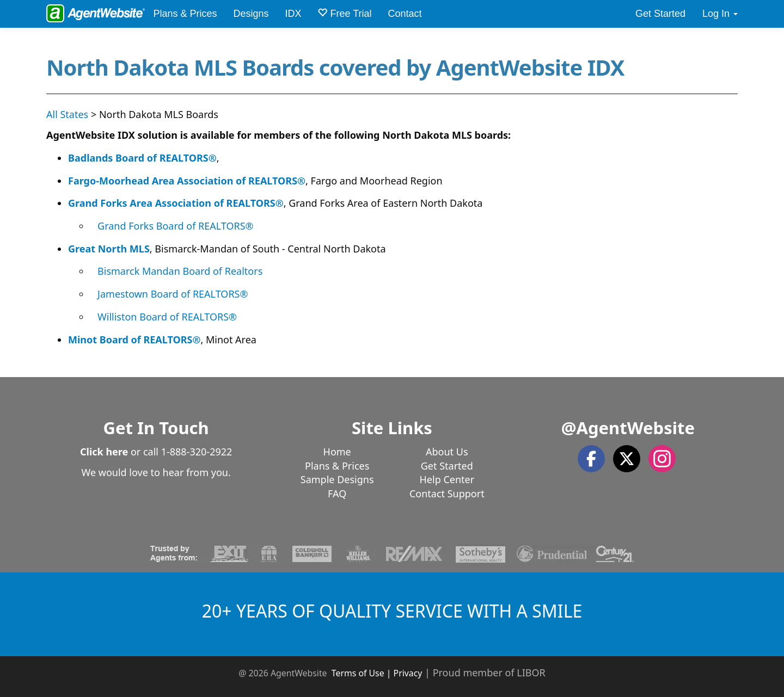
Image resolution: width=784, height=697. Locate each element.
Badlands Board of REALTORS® (142, 158)
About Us (447, 452)
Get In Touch (156, 428)
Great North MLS (109, 249)
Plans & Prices (185, 14)
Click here (104, 452)
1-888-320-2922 (197, 452)
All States (67, 114)
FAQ (337, 494)
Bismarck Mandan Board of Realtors (180, 271)
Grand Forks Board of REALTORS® (176, 226)
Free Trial (344, 13)
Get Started (660, 14)
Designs (251, 14)
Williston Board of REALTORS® (167, 317)
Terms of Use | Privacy (377, 673)
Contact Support (447, 494)
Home (337, 452)
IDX (293, 14)
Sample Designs (337, 479)
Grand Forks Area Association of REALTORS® (176, 203)
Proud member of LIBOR (489, 673)
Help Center (447, 479)
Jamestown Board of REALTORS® (173, 294)
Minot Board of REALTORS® (134, 340)
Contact (405, 14)
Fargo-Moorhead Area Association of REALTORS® (187, 181)
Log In (720, 14)
